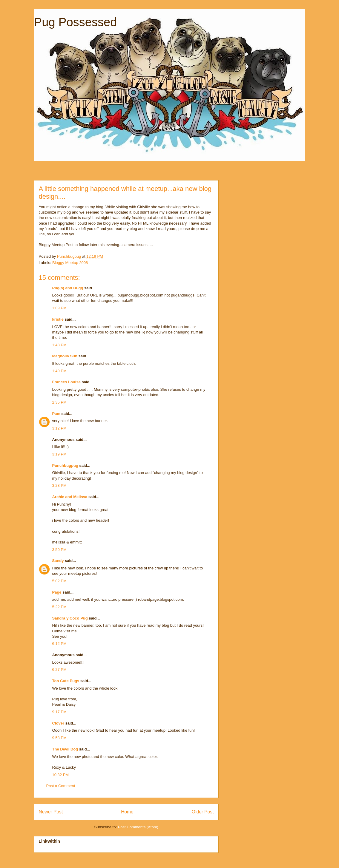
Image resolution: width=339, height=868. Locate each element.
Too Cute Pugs (66, 681)
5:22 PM (59, 607)
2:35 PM (59, 402)
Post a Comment (61, 786)
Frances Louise (66, 382)
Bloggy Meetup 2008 (70, 263)
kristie (58, 319)
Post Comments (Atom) (138, 827)
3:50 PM (59, 550)
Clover (58, 723)
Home (127, 812)
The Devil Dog (65, 749)
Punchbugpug (65, 465)
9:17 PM (59, 712)
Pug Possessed (76, 22)
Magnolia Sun (65, 356)
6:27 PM (59, 669)
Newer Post (51, 812)
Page (57, 592)
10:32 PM (61, 775)
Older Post (203, 812)
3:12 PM (59, 428)
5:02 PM (59, 581)
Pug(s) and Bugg (68, 288)
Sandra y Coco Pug (70, 618)
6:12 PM (59, 644)
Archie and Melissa (70, 497)
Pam (56, 414)
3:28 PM (59, 485)
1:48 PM (59, 345)
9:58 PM (59, 738)
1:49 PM (59, 371)
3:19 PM (59, 454)
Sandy (58, 561)
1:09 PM (59, 308)
